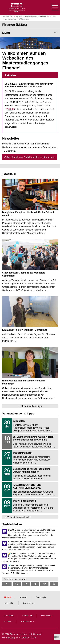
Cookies (8, 622)
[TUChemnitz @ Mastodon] (44, 584)
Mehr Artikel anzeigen (32, 406)
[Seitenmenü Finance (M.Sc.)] (30, 33)
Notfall (7, 597)
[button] (52, 7)
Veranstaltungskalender (19, 517)
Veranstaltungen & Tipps (18, 414)
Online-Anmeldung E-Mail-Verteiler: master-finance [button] (30, 157)
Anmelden (9, 616)
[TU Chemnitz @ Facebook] (7, 584)
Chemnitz (27, 603)
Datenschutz (47, 616)
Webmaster (8, 638)
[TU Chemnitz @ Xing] (35, 584)
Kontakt (23, 597)
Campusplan (41, 597)
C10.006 (10, 109)
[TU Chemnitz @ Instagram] (17, 584)
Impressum (27, 616)
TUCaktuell (9, 174)
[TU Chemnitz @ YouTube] (54, 584)
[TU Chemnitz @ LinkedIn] (26, 584)
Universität (9, 603)
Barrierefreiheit (27, 622)
